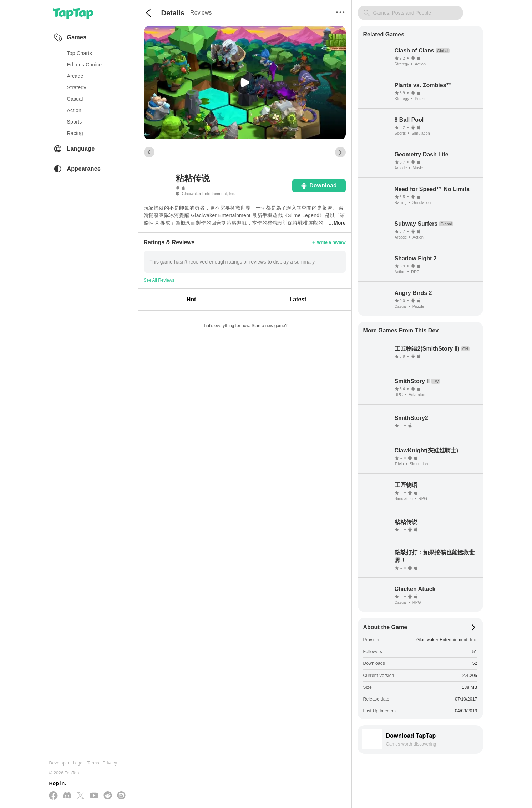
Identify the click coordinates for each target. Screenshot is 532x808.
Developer (59, 763)
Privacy (110, 763)
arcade (75, 76)
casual (75, 99)
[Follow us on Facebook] (54, 796)
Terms (93, 763)
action (74, 110)
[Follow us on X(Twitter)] (81, 796)
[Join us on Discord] (67, 796)
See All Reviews (159, 280)
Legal (78, 763)
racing (75, 133)
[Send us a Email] (121, 796)
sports (75, 122)
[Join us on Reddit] (108, 796)
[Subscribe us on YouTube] (94, 796)
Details (173, 13)
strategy (77, 87)
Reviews (201, 13)
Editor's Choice (85, 65)
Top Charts (80, 53)
